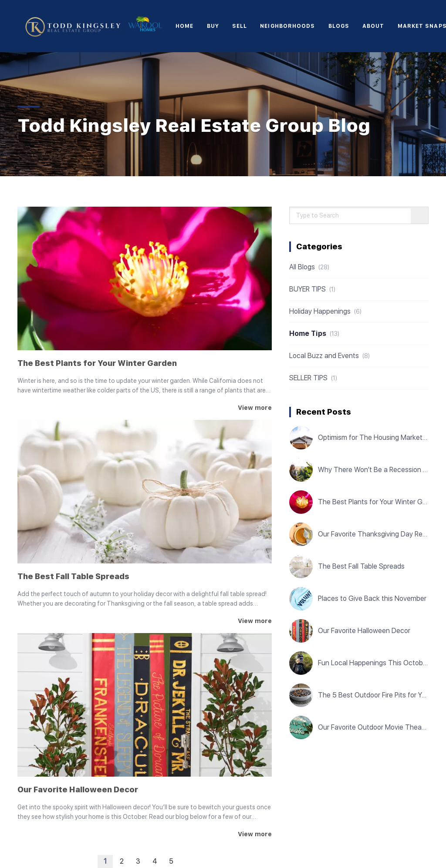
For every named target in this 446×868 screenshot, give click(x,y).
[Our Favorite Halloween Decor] (145, 705)
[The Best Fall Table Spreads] (145, 492)
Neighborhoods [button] (287, 26)
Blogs (339, 26)
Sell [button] (240, 26)
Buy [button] (213, 26)
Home (184, 26)
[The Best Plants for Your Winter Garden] (145, 278)
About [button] (373, 26)
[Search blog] (419, 216)
